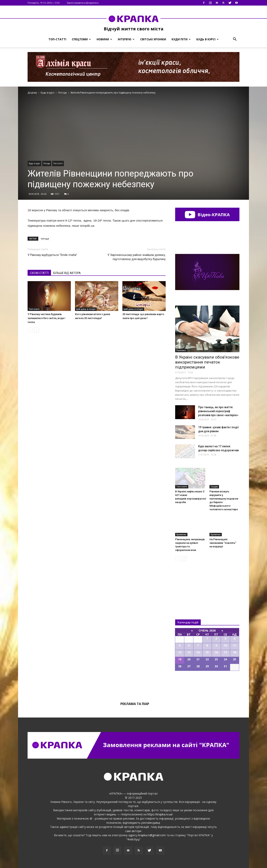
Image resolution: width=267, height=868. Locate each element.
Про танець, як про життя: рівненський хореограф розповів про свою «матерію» (218, 411)
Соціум (214, 487)
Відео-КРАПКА (207, 214)
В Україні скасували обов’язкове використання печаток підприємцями (207, 362)
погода (45, 239)
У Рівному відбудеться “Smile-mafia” (52, 255)
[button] (235, 39)
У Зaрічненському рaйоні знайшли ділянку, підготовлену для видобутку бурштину (137, 257)
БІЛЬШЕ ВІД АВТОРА (67, 273)
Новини (104, 39)
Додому (32, 93)
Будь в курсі (207, 39)
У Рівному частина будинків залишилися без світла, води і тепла (46, 318)
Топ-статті (57, 39)
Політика (181, 350)
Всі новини (188, 584)
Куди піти (181, 39)
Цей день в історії (86, 309)
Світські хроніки (153, 39)
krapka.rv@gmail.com (152, 835)
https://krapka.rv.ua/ (160, 814)
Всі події (207, 684)
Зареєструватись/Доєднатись (83, 3)
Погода (47, 163)
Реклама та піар (135, 704)
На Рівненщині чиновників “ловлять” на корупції (223, 543)
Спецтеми (81, 39)
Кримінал (181, 534)
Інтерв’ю (126, 39)
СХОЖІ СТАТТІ (39, 273)
